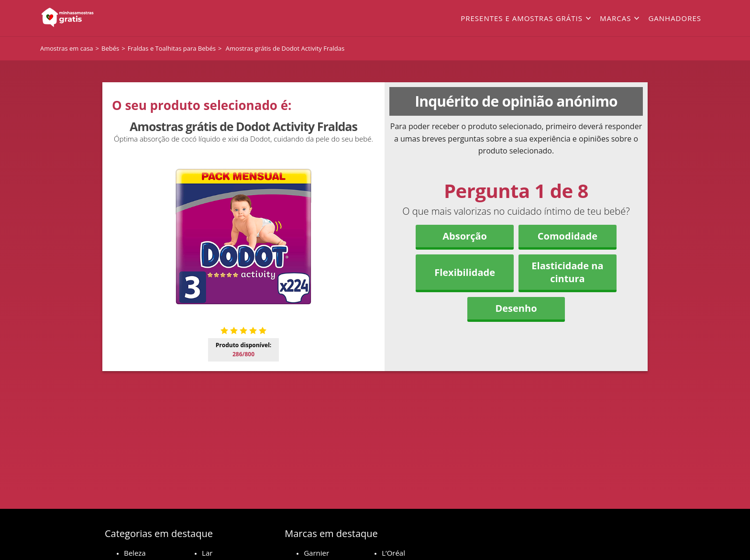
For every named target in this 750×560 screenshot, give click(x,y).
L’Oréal (393, 553)
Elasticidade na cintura (567, 272)
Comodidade (568, 236)
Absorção (465, 236)
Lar (207, 553)
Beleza (135, 553)
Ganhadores (675, 18)
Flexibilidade (465, 272)
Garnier (316, 553)
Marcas (615, 18)
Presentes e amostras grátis (522, 18)
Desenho (516, 308)
